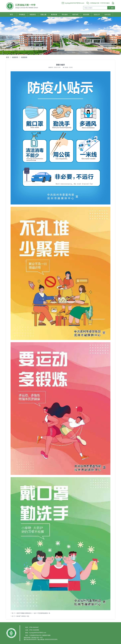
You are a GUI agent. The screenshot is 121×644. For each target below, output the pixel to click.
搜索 (111, 8)
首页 (11, 14)
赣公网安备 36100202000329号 (48, 639)
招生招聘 (86, 14)
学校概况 (22, 14)
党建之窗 (43, 14)
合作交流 (107, 14)
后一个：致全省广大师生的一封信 (20, 616)
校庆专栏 (75, 14)
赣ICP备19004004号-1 (31, 639)
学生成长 (65, 14)
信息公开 (97, 14)
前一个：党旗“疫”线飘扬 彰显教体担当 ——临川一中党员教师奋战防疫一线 (30, 613)
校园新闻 (24, 57)
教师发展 (54, 14)
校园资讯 (33, 14)
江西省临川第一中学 (25, 5)
